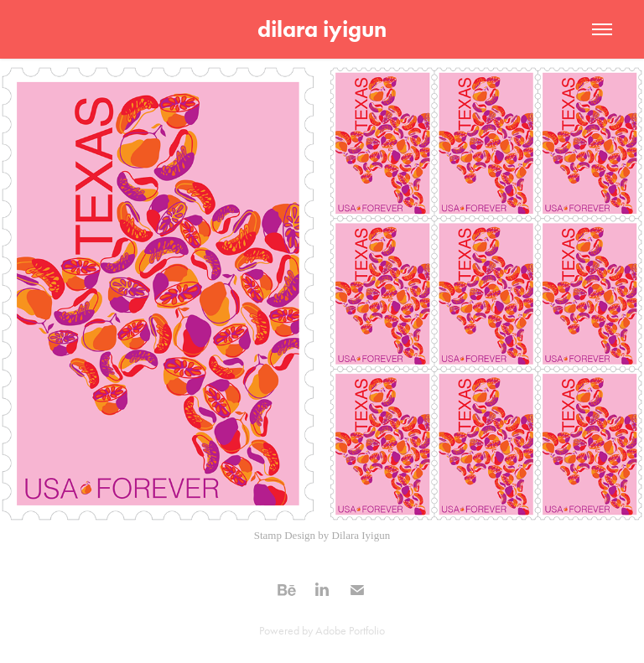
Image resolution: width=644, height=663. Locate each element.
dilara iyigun (322, 29)
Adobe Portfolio (350, 631)
